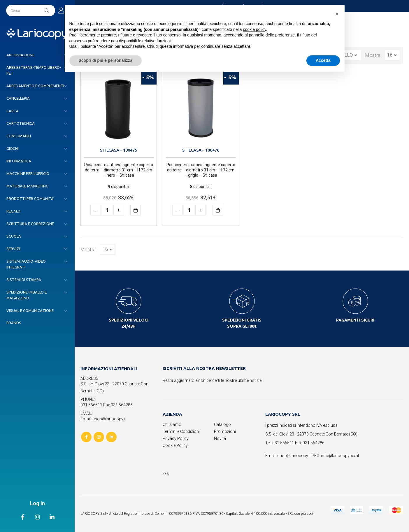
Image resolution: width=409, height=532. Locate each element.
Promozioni (225, 431)
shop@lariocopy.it (294, 456)
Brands (14, 323)
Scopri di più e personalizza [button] (106, 60)
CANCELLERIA (18, 98)
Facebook (86, 437)
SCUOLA (14, 236)
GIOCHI (13, 148)
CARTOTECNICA (21, 123)
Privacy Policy (176, 438)
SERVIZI (13, 249)
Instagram (99, 437)
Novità (220, 438)
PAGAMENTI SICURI (355, 320)
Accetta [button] (323, 60)
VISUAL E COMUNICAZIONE (30, 310)
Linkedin (111, 437)
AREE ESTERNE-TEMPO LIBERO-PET (34, 70)
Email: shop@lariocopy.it (103, 419)
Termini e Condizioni (181, 431)
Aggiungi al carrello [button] (140, 210)
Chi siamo (172, 424)
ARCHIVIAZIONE (20, 55)
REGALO (13, 211)
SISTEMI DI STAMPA (24, 280)
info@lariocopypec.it (340, 456)
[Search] (48, 10)
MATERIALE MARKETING (27, 186)
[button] (337, 14)
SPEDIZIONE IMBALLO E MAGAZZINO (27, 295)
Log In (37, 503)
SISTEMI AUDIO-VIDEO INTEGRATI (26, 264)
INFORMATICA (19, 161)
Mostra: (373, 55)
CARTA (13, 111)
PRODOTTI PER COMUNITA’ (30, 199)
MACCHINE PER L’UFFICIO (28, 173)
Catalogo (222, 424)
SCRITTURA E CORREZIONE (30, 224)
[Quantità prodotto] (107, 210)
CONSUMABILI (19, 136)
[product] (119, 108)
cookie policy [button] (254, 29)
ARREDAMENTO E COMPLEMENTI (35, 86)
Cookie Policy (175, 445)
